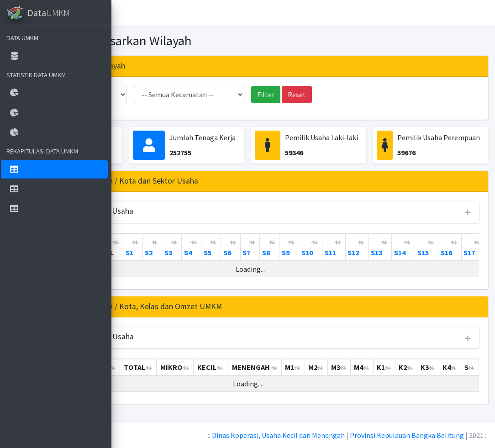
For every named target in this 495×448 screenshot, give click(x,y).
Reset (354, 95)
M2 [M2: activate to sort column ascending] (379, 378)
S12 (467, 253)
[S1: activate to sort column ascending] (247, 247)
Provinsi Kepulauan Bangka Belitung (407, 435)
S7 (361, 253)
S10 (421, 253)
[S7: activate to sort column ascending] (365, 247)
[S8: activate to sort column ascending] (384, 247)
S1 (244, 253)
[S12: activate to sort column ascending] (471, 247)
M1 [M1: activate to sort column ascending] (358, 378)
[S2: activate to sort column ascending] (267, 247)
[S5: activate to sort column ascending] (325, 247)
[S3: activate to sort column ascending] (286, 247)
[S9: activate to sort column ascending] (403, 247)
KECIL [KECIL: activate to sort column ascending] (283, 378)
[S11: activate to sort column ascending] (448, 247)
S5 (322, 253)
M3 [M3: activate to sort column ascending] (400, 378)
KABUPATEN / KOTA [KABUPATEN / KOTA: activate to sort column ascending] (175, 247)
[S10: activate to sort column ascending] (425, 247)
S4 (302, 253)
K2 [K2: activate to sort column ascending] (462, 378)
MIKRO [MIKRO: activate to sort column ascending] (251, 378)
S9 (400, 253)
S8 (380, 253)
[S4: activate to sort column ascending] (306, 247)
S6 (341, 253)
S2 (263, 253)
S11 (445, 253)
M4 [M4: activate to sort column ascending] (421, 378)
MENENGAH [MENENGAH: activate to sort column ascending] (323, 378)
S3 (282, 253)
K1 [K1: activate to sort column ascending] (442, 378)
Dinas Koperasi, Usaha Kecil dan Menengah (278, 435)
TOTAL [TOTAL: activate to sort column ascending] (217, 253)
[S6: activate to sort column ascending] (345, 247)
